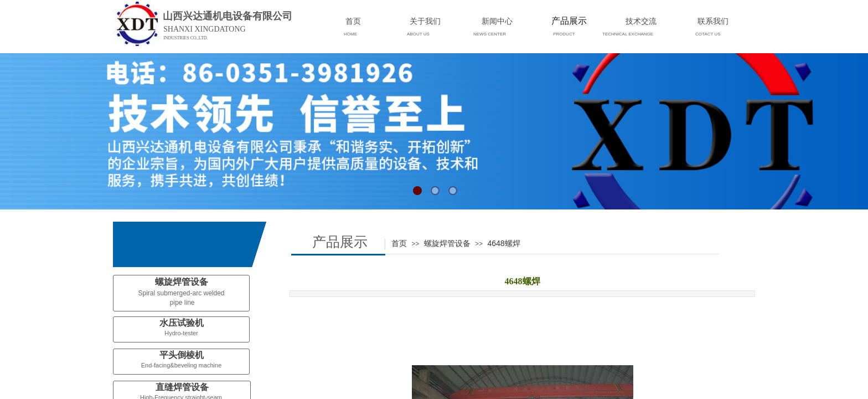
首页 (399, 243)
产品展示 (569, 21)
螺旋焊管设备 (447, 243)
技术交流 (641, 21)
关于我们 (425, 21)
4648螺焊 (503, 243)
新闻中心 (497, 21)
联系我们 (713, 21)
